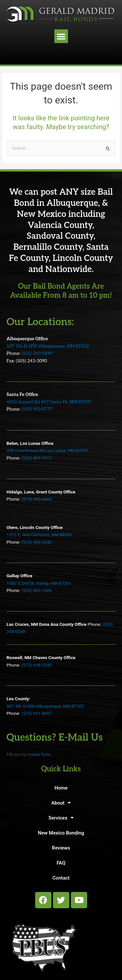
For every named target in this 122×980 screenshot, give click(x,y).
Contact (61, 878)
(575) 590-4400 (36, 499)
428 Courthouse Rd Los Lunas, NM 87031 (47, 450)
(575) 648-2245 (36, 665)
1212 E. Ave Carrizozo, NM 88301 (39, 535)
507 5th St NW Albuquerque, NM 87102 (48, 346)
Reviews (61, 848)
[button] (61, 36)
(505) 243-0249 (37, 354)
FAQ (61, 863)
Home (61, 788)
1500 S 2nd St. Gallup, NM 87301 (39, 583)
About (61, 803)
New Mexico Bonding (61, 833)
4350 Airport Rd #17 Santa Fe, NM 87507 (49, 402)
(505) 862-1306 (36, 590)
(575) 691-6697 (36, 713)
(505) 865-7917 (36, 458)
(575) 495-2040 (36, 542)
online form (39, 754)
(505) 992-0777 (37, 409)
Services (61, 818)
